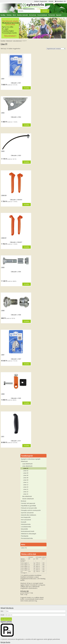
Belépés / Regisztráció (41, 1)
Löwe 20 (26, 479)
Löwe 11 (26, 475)
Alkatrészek (9, 41)
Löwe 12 (26, 477)
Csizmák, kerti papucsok (28, 496)
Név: (2, 604)
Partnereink (52, 15)
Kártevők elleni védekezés (28, 507)
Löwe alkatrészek (17, 41)
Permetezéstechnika (27, 531)
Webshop (9, 15)
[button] (33, 28)
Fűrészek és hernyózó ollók (29, 500)
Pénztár (51, 1)
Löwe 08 (26, 470)
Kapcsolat (59, 15)
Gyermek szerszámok (27, 505)
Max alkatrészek (27, 489)
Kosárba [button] (27, 88)
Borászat (23, 493)
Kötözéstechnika (26, 517)
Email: (2, 607)
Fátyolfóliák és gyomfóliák (28, 498)
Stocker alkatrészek (28, 491)
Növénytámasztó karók (27, 524)
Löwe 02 (26, 463)
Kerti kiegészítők (26, 510)
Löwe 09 (26, 472)
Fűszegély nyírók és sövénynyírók (31, 503)
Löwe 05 (26, 465)
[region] (33, 28)
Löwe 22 (26, 484)
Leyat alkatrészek (27, 456)
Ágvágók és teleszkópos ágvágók (31, 451)
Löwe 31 (26, 486)
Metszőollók (24, 521)
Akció (14, 15)
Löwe (22, 540)
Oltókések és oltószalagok (28, 526)
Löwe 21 (26, 482)
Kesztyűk (24, 514)
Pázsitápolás (25, 528)
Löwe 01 (26, 461)
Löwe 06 (26, 468)
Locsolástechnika (26, 519)
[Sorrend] (56, 49)
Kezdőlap (3, 15)
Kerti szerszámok (26, 512)
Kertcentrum (33, 15)
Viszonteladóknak (42, 15)
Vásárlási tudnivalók (22, 15)
